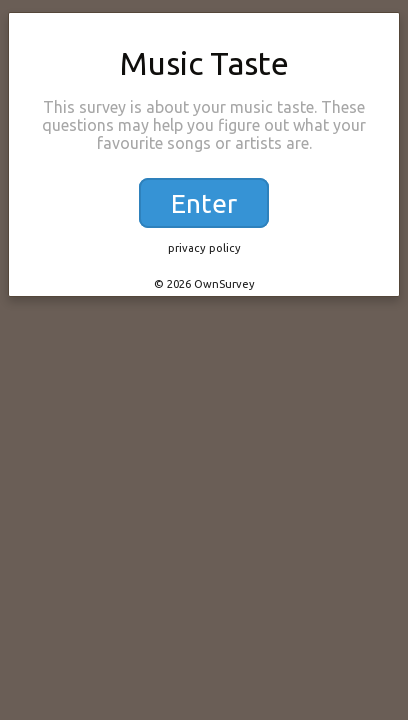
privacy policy (204, 248)
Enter (204, 203)
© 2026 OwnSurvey (204, 284)
